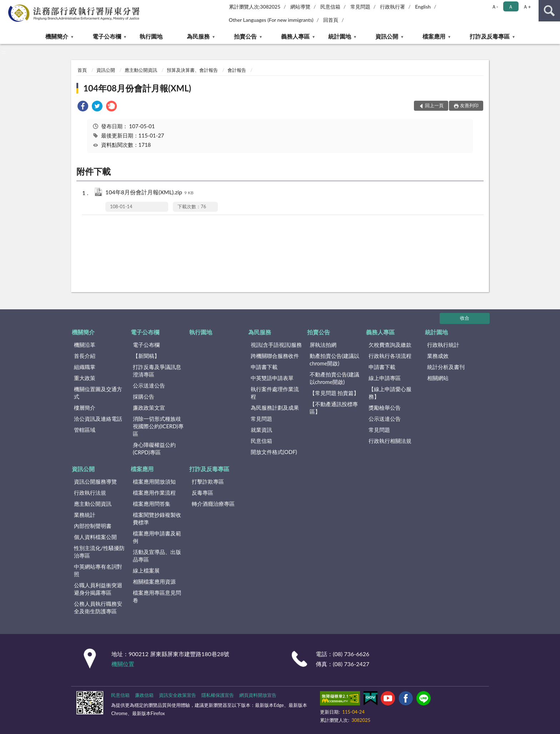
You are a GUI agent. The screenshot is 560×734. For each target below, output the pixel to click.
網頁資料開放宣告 (258, 695)
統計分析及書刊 (446, 367)
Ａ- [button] (495, 7)
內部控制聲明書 (93, 526)
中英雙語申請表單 (272, 378)
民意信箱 (330, 7)
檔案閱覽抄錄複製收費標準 (157, 518)
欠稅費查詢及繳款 (390, 345)
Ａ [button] (511, 7)
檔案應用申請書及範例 (157, 537)
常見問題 (360, 7)
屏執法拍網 (323, 345)
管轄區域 (85, 430)
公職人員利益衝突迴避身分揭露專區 (98, 589)
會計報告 (237, 70)
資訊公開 (387, 36)
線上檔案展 (146, 570)
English (423, 7)
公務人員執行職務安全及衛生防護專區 (98, 607)
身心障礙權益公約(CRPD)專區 (154, 448)
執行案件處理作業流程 (275, 393)
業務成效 (438, 356)
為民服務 (198, 36)
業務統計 (85, 515)
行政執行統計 (443, 345)
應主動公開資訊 (141, 70)
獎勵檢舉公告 (385, 408)
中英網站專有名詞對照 (98, 570)
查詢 (549, 11)
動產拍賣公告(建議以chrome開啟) (334, 359)
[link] (83, 107)
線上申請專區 (385, 378)
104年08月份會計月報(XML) (137, 88)
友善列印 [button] (469, 105)
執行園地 (151, 36)
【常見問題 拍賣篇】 (334, 393)
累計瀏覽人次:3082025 (255, 7)
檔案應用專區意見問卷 (157, 596)
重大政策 (85, 378)
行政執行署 (392, 7)
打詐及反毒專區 (490, 36)
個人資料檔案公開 (95, 537)
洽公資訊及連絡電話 (98, 419)
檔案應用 (434, 36)
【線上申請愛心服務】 (390, 393)
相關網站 (438, 378)
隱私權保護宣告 (218, 695)
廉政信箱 (144, 695)
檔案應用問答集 (152, 504)
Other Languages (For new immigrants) (271, 20)
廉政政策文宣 (149, 408)
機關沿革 (85, 345)
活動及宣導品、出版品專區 (157, 556)
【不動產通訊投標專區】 (334, 408)
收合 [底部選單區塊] (465, 318)
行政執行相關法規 (390, 441)
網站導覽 (300, 7)
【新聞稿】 (146, 356)
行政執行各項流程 (390, 356)
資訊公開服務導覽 (95, 481)
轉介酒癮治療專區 (213, 504)
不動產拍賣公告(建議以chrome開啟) (334, 378)
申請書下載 (264, 367)
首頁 (82, 70)
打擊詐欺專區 (208, 481)
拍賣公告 (245, 36)
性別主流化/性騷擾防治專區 (99, 552)
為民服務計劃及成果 (275, 408)
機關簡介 (57, 36)
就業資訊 (261, 430)
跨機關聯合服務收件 (275, 356)
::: (6, 5)
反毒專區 (202, 493)
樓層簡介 (85, 408)
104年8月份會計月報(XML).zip (149, 193)
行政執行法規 (90, 493)
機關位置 (123, 664)
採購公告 (144, 396)
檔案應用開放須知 (154, 481)
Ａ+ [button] (527, 7)
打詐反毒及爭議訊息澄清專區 (157, 371)
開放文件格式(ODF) (274, 452)
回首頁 (331, 20)
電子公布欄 (107, 36)
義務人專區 (295, 36)
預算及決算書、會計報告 (192, 70)
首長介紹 (85, 356)
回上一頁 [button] (434, 105)
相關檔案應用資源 (154, 581)
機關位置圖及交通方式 (98, 393)
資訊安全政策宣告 (177, 695)
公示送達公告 (149, 385)
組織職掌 (85, 367)
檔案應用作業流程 (154, 493)
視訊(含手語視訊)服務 (276, 345)
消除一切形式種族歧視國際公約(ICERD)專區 (158, 426)
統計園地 (340, 36)
